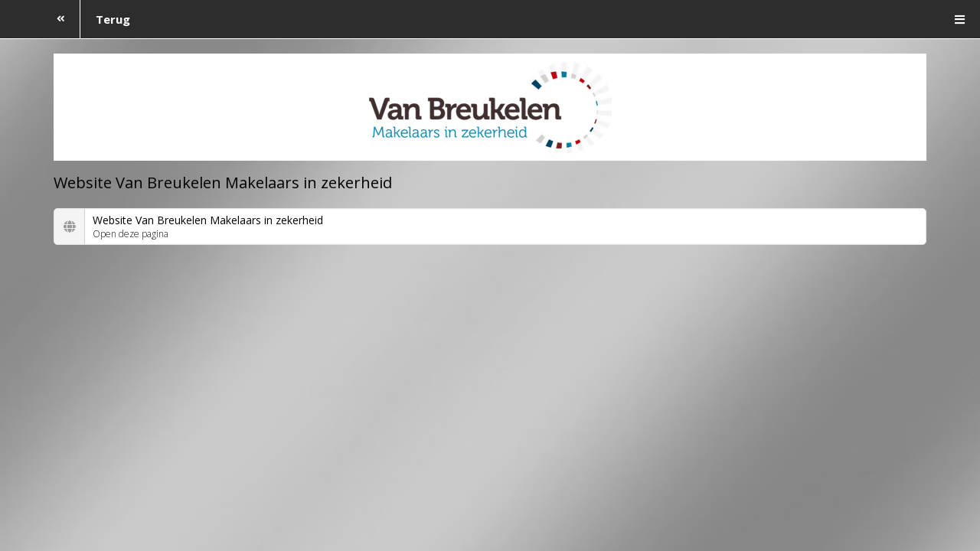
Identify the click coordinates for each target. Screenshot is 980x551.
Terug (86, 19)
